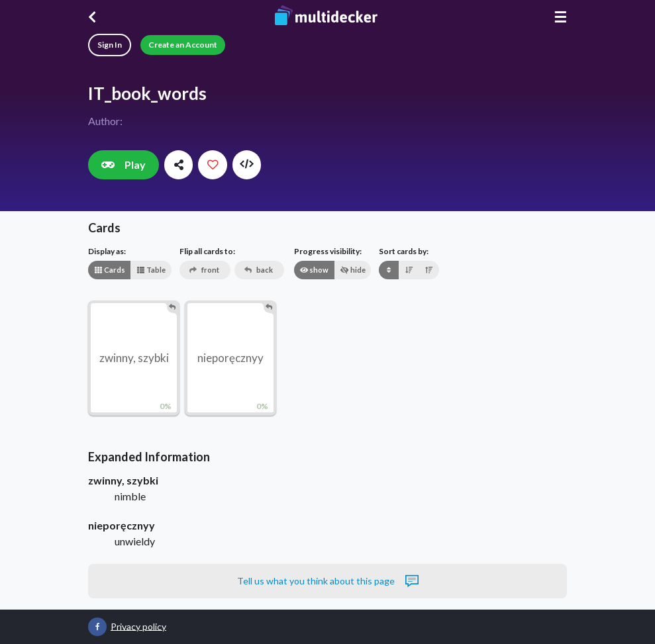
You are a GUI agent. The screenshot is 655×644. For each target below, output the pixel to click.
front (204, 270)
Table (151, 270)
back (259, 270)
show (314, 270)
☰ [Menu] (560, 17)
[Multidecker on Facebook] (97, 627)
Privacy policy (138, 626)
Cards (110, 270)
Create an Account (183, 45)
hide (353, 270)
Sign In (110, 45)
